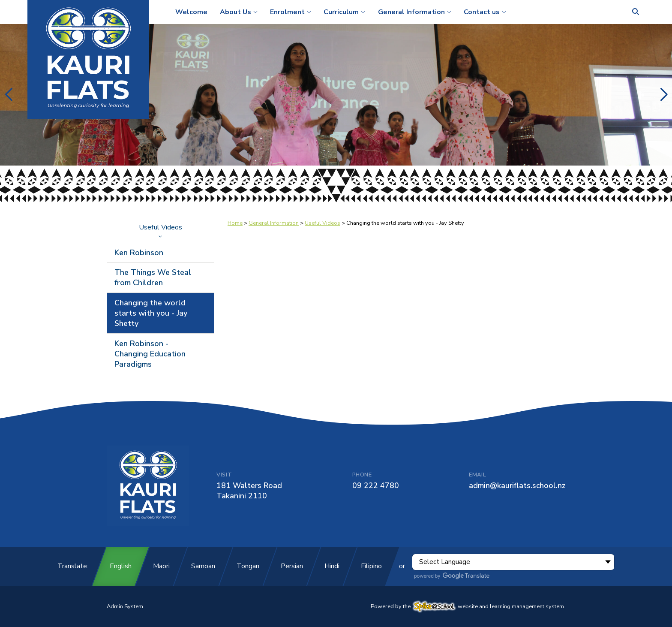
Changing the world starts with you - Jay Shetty (151, 313)
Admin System (125, 606)
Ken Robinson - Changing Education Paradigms (150, 354)
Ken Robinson (139, 253)
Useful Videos (160, 230)
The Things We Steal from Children (153, 277)
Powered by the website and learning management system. (468, 606)
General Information (274, 223)
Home (235, 223)
